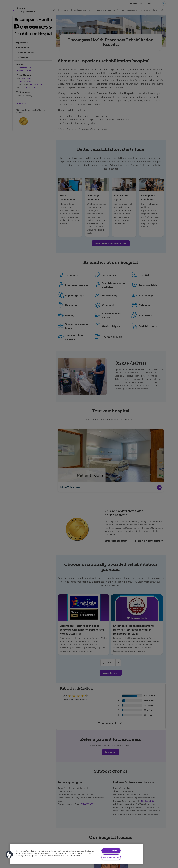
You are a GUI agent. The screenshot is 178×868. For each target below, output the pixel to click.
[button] (9, 854)
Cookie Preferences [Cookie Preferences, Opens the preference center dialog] (111, 857)
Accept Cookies (111, 851)
